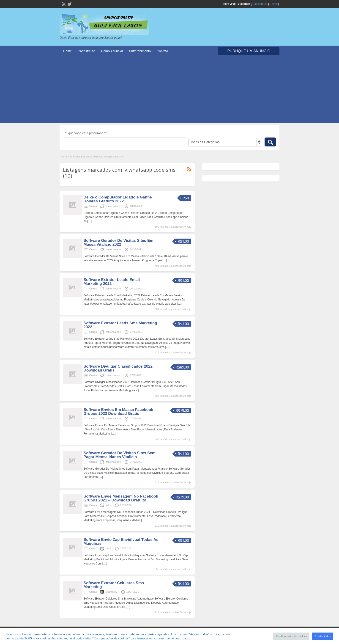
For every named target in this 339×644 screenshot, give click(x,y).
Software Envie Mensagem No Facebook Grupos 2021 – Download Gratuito (121, 498)
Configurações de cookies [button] (291, 636)
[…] (89, 221)
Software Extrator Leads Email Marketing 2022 (112, 282)
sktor (108, 505)
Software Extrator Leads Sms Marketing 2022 (120, 325)
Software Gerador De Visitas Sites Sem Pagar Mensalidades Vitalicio (120, 455)
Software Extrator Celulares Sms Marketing (114, 585)
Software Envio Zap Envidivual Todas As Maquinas (121, 542)
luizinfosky (111, 592)
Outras (93, 206)
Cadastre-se (260, 4)
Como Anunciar (112, 51)
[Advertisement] (169, 91)
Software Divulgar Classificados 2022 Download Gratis (118, 368)
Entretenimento (140, 51)
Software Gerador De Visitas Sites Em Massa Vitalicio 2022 (119, 242)
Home (67, 51)
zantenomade (113, 206)
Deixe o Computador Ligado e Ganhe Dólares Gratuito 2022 (118, 199)
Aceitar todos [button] (323, 636)
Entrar (273, 4)
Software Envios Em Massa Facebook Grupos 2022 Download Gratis (118, 412)
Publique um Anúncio (249, 51)
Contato (162, 51)
